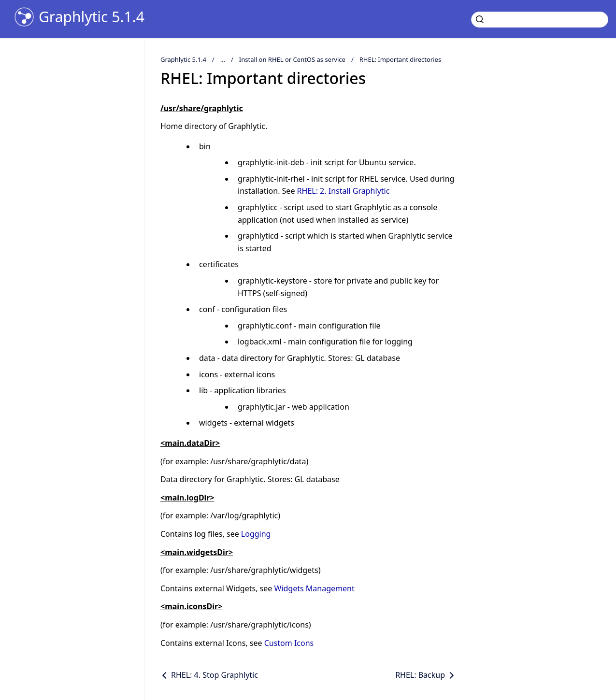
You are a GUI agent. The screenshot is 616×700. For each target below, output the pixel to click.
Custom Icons (289, 643)
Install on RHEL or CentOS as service (292, 59)
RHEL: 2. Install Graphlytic (344, 191)
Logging (256, 534)
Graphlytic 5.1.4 (92, 17)
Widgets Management (314, 588)
